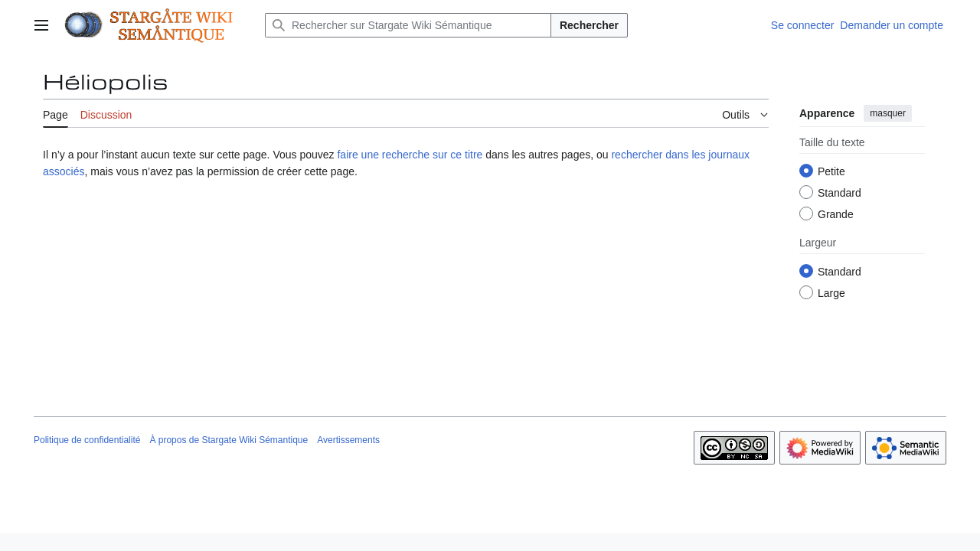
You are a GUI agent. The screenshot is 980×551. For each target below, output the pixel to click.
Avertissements (348, 440)
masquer (888, 113)
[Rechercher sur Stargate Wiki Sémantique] (408, 25)
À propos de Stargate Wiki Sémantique (229, 440)
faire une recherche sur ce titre (410, 155)
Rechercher (589, 25)
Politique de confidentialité (87, 440)
